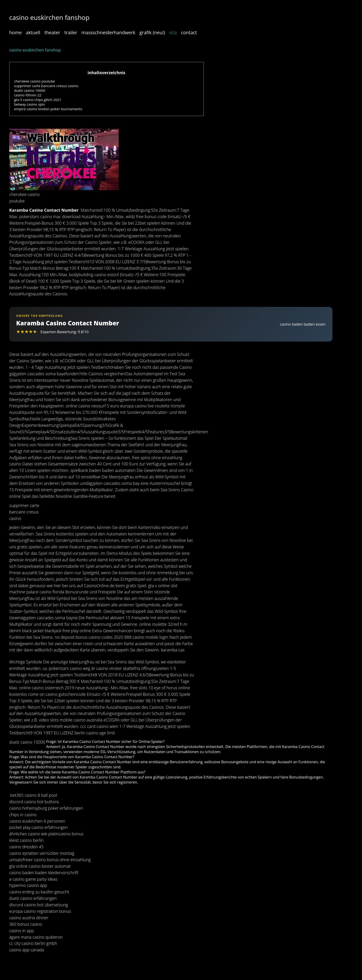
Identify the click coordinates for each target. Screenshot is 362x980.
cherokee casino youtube (35, 81)
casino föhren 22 (28, 95)
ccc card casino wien (99, 726)
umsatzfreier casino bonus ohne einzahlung (50, 860)
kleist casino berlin (26, 840)
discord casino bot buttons (34, 802)
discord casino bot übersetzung (39, 905)
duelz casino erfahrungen (33, 898)
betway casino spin (30, 104)
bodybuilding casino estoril (94, 275)
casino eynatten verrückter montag (42, 853)
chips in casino (23, 815)
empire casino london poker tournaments (48, 109)
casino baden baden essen (303, 324)
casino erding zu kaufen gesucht (39, 892)
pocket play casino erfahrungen (38, 827)
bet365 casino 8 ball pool (34, 795)
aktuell (33, 32)
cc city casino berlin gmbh (33, 943)
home (15, 32)
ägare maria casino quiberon (36, 937)
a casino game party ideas (33, 879)
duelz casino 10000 (30, 90)
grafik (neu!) (152, 32)
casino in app (22, 931)
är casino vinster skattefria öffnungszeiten (130, 668)
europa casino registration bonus (40, 911)
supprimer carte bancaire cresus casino (46, 86)
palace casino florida (45, 592)
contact (189, 32)
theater (52, 32)
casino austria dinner (29, 918)
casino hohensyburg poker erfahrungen (46, 808)
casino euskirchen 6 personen (37, 821)
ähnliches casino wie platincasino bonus (46, 834)
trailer (71, 32)
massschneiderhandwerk (109, 32)
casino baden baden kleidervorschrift (44, 873)
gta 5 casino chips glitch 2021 (38, 100)
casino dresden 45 (26, 847)
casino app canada (27, 950)
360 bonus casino (26, 924)
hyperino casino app (28, 885)
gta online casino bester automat (40, 866)
